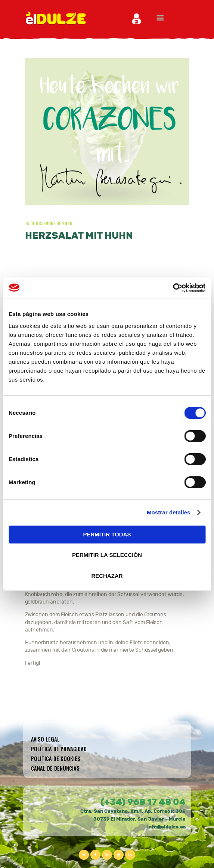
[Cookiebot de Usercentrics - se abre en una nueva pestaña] (173, 288)
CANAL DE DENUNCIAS (55, 768)
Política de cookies (56, 759)
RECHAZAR (107, 576)
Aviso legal (45, 739)
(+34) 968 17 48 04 (143, 802)
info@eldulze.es (166, 827)
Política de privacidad (59, 749)
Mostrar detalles (169, 512)
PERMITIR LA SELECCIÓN (107, 555)
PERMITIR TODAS (107, 534)
